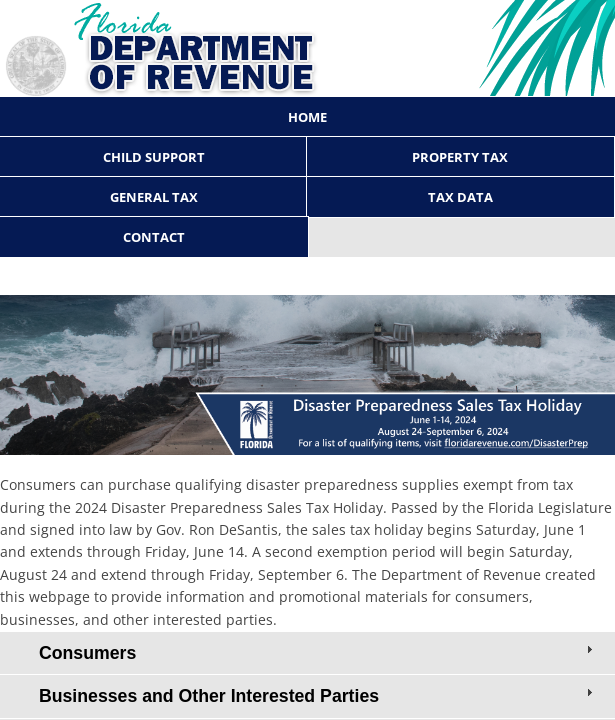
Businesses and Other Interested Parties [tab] (318, 695)
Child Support (154, 157)
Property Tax (460, 157)
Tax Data (460, 197)
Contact (154, 237)
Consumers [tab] (318, 652)
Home (307, 117)
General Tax (154, 197)
